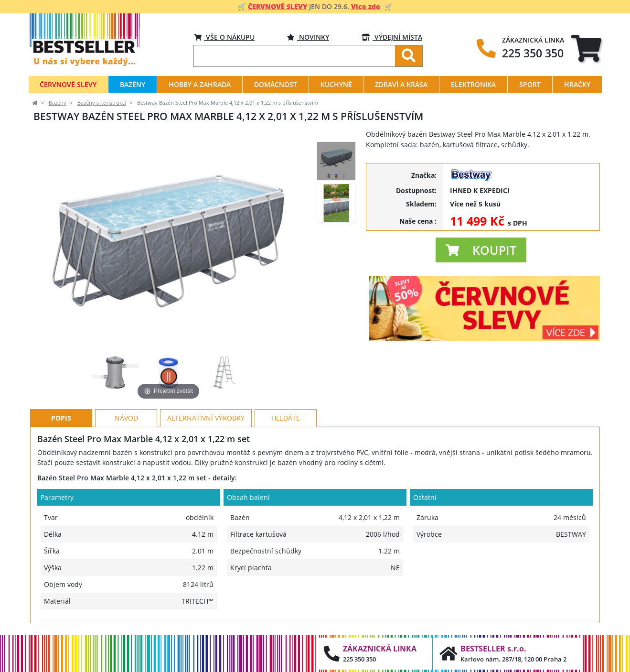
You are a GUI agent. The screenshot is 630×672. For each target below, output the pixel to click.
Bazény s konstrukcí (102, 103)
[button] (481, 250)
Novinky (308, 37)
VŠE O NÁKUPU (224, 37)
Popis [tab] (61, 418)
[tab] (586, 48)
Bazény (58, 103)
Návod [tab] (126, 418)
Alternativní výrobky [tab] (206, 418)
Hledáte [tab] (286, 418)
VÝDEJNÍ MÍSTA (392, 37)
